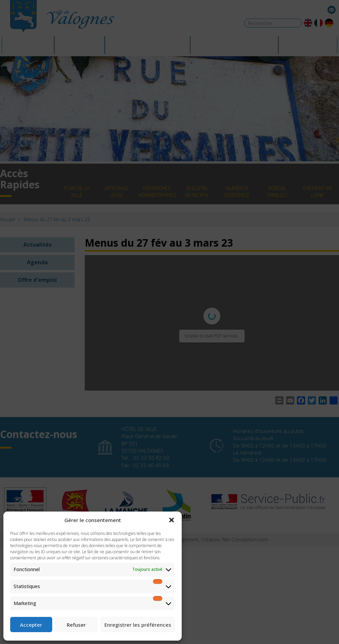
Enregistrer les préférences (138, 625)
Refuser (76, 625)
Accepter (31, 625)
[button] (172, 520)
